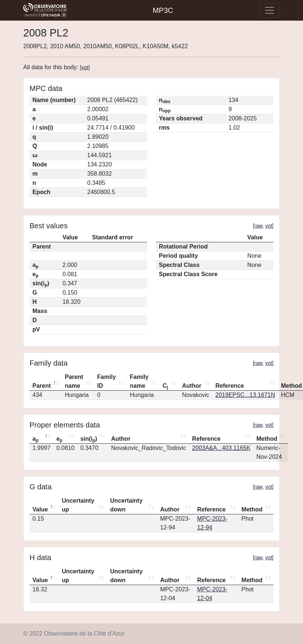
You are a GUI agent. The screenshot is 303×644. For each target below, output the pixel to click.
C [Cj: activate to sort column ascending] (165, 386)
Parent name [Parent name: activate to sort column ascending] (74, 381)
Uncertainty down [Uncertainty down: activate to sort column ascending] (126, 505)
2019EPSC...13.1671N (245, 395)
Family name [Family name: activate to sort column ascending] (139, 381)
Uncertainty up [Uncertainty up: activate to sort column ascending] (78, 505)
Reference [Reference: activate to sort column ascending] (229, 386)
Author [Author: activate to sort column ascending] (192, 386)
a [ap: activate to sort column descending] (35, 439)
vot (85, 67)
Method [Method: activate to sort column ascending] (267, 439)
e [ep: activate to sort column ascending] (59, 439)
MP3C (163, 10)
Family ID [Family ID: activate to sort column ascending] (107, 381)
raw (258, 226)
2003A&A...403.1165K (221, 448)
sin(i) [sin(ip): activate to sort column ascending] (89, 439)
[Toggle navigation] (269, 10)
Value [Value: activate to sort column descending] (40, 509)
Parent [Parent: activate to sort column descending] (42, 386)
